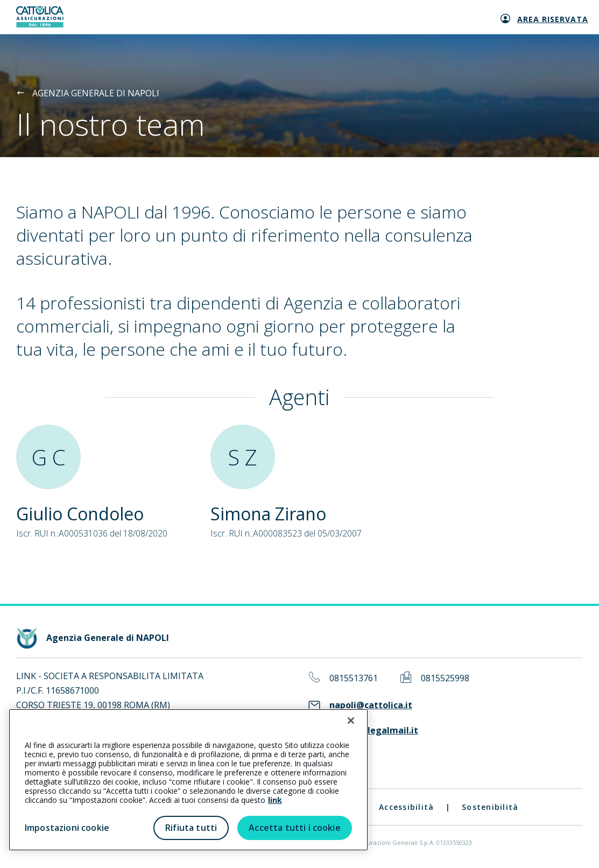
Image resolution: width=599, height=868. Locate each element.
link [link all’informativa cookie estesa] (275, 800)
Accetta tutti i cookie (295, 828)
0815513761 (354, 678)
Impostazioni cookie (67, 828)
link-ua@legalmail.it (374, 731)
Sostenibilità (490, 807)
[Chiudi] (351, 721)
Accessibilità (406, 807)
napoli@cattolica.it (371, 705)
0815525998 (445, 678)
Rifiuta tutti (191, 828)
